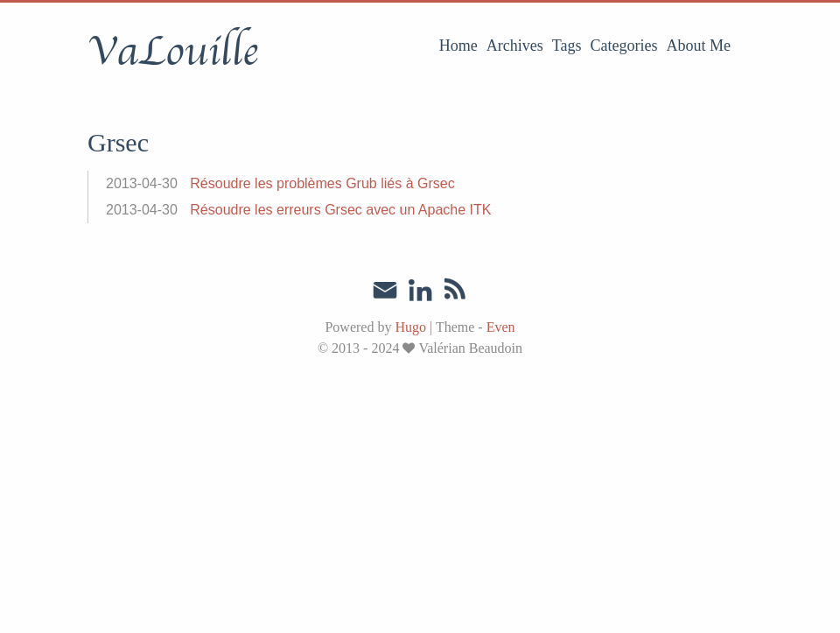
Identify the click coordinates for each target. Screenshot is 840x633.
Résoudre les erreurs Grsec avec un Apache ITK (340, 210)
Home (458, 46)
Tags (567, 46)
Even (501, 327)
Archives (515, 46)
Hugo (410, 327)
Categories (624, 46)
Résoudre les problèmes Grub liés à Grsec (322, 183)
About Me (699, 46)
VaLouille (173, 52)
